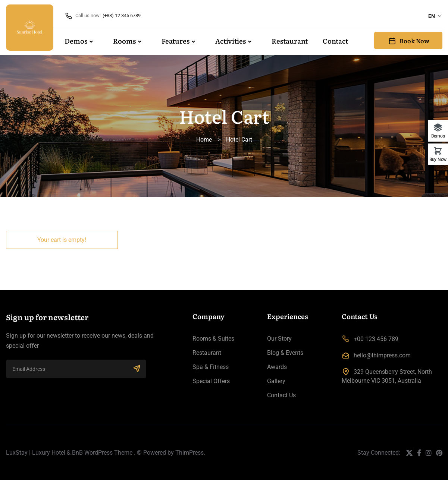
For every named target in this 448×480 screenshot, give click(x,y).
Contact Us (281, 395)
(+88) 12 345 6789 (122, 15)
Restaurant (290, 41)
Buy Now (438, 159)
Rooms (124, 41)
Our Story (279, 339)
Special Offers (211, 381)
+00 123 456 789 (376, 339)
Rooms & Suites (213, 339)
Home (204, 140)
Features (176, 41)
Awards (277, 367)
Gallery (276, 381)
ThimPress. (190, 453)
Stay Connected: (379, 453)
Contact (335, 41)
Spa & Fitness (211, 367)
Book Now (408, 41)
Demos (76, 41)
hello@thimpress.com (382, 355)
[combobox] (435, 16)
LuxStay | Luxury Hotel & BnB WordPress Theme (69, 453)
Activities (231, 41)
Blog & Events (285, 353)
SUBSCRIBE (137, 368)
